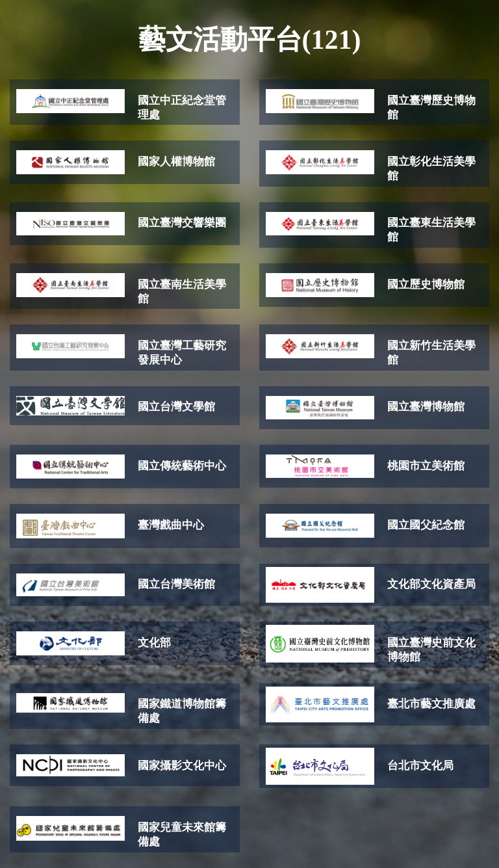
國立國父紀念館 (426, 525)
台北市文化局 (420, 766)
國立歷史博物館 (426, 284)
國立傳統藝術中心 (182, 466)
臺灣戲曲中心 (171, 525)
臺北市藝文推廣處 (431, 704)
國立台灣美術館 (176, 584)
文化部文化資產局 (431, 584)
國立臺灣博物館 (426, 407)
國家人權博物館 (176, 162)
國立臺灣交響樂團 (182, 223)
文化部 (154, 643)
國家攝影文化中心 (182, 766)
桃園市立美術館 (426, 466)
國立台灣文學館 (176, 407)
